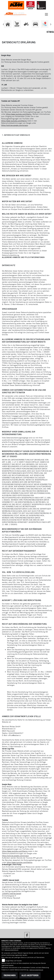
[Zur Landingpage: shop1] (17, 24)
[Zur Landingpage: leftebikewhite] (26, 24)
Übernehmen (10, 975)
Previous (3, 25)
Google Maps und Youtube (14, 961)
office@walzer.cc (22, 918)
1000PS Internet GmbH (12, 894)
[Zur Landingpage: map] (45, 24)
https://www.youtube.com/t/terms (19, 114)
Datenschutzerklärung (12, 950)
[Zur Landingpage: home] (8, 24)
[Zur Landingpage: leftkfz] (35, 24)
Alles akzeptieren (30, 975)
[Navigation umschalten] (47, 14)
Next (51, 25)
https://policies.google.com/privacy (15, 125)
